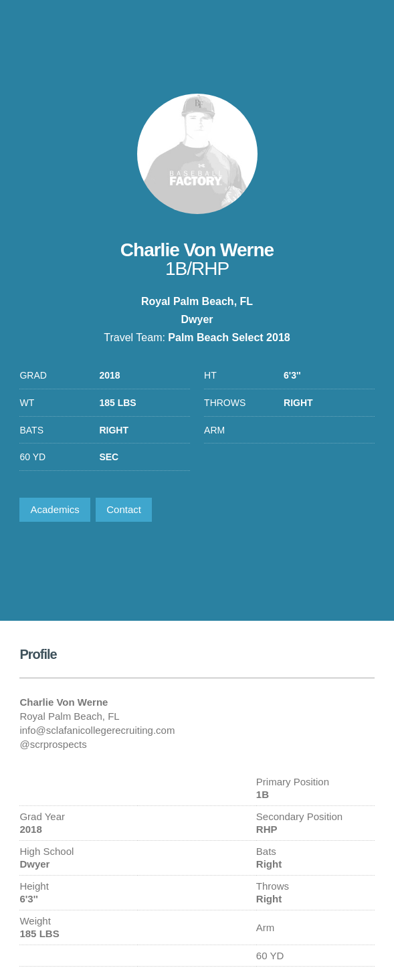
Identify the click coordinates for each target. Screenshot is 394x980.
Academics (55, 509)
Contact (124, 509)
